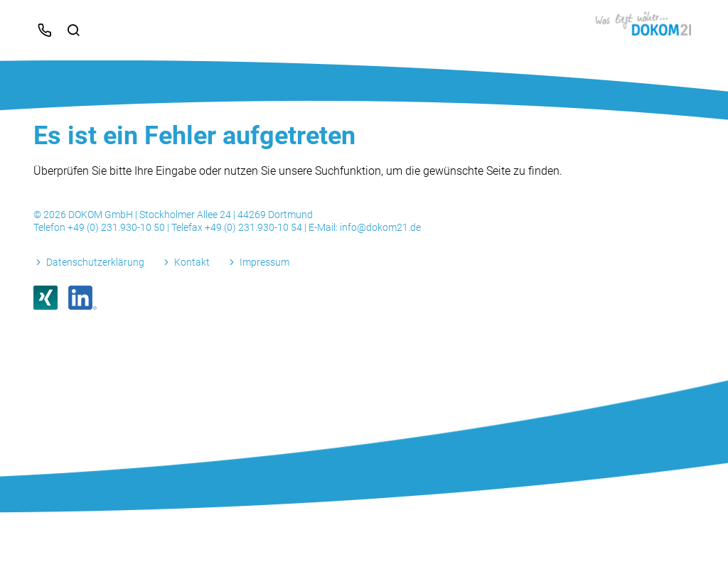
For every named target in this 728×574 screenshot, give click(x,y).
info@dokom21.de (380, 227)
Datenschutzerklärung (95, 262)
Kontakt (192, 262)
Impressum (264, 262)
